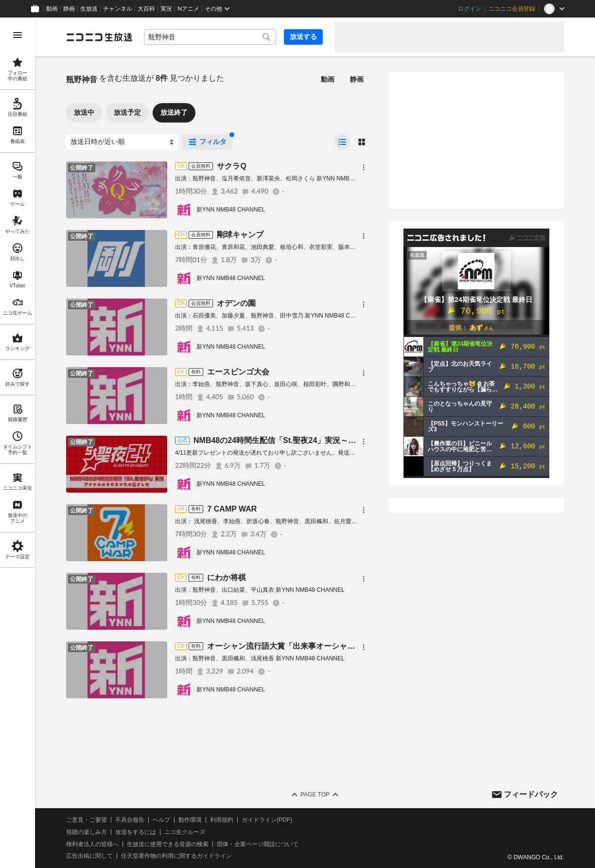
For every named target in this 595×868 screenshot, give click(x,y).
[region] (17, 443)
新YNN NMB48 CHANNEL (231, 210)
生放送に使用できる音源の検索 (168, 844)
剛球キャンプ (240, 235)
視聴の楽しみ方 (87, 832)
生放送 (89, 9)
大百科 (146, 9)
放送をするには (136, 832)
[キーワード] (210, 37)
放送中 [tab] (84, 112)
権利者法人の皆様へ (92, 844)
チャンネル (118, 9)
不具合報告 (130, 820)
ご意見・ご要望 (87, 820)
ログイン (470, 9)
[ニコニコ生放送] (99, 37)
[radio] (342, 142)
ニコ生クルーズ (185, 832)
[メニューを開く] (17, 35)
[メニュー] (364, 167)
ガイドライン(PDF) (267, 820)
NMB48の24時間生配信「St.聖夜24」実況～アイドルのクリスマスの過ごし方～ (333, 440)
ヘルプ (161, 820)
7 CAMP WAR (232, 509)
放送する (303, 36)
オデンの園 (236, 303)
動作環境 (190, 820)
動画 (52, 9)
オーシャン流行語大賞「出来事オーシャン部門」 (293, 646)
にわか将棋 (227, 577)
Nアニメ (188, 9)
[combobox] (210, 37)
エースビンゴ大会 (238, 372)
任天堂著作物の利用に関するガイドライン (176, 856)
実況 (166, 9)
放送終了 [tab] (174, 112)
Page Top (315, 795)
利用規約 (222, 820)
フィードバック (531, 794)
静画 (69, 9)
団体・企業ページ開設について (258, 844)
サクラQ (231, 166)
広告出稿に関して (89, 856)
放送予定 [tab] (127, 112)
